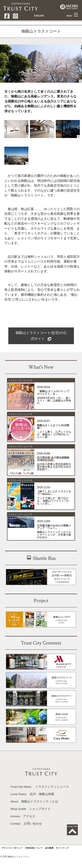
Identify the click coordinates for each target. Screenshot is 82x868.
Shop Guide (30, 819)
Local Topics (32, 805)
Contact (26, 834)
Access (23, 826)
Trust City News (39, 797)
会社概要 (49, 858)
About (34, 812)
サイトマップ (62, 858)
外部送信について (34, 858)
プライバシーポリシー (12, 858)
